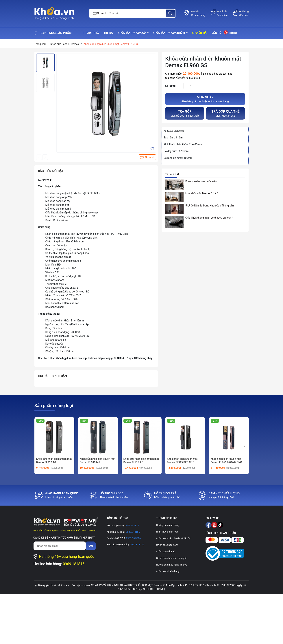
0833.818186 (133, 532)
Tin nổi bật (172, 174)
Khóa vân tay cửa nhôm (169, 33)
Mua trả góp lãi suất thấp (185, 113)
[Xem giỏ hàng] (241, 13)
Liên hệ (216, 33)
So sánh (100, 13)
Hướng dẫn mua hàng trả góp (172, 565)
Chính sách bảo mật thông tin (172, 558)
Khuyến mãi (200, 33)
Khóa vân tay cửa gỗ (132, 33)
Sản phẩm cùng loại (54, 406)
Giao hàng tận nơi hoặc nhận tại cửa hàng (205, 99)
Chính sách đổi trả (166, 551)
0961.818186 (137, 545)
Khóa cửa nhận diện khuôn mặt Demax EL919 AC (141, 461)
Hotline (230, 32)
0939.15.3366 (133, 538)
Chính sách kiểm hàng (168, 571)
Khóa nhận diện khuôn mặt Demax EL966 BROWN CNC (226, 461)
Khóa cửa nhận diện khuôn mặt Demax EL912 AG (54, 461)
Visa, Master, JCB (226, 113)
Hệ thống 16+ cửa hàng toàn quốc (67, 557)
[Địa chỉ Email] (60, 546)
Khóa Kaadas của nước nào (201, 181)
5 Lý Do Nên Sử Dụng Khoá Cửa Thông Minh (210, 206)
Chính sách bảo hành (167, 545)
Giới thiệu (93, 33)
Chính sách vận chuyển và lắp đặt (174, 538)
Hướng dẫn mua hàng (168, 525)
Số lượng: (171, 86)
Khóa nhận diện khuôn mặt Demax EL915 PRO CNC (182, 461)
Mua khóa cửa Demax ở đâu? (202, 193)
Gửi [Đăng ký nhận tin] (91, 546)
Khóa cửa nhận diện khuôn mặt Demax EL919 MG (98, 461)
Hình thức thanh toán (167, 532)
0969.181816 (74, 564)
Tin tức (109, 33)
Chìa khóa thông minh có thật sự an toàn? (209, 218)
